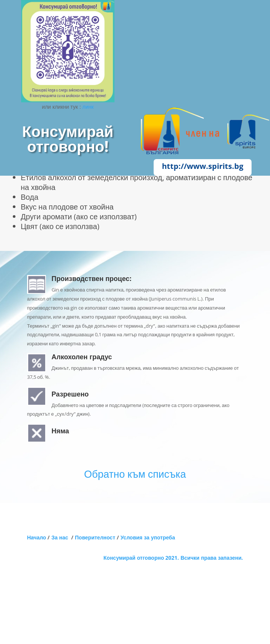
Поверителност (95, 537)
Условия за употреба (148, 537)
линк (88, 107)
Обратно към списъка (135, 474)
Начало (37, 537)
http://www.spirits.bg (203, 166)
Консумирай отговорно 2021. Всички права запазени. (173, 558)
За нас (61, 537)
